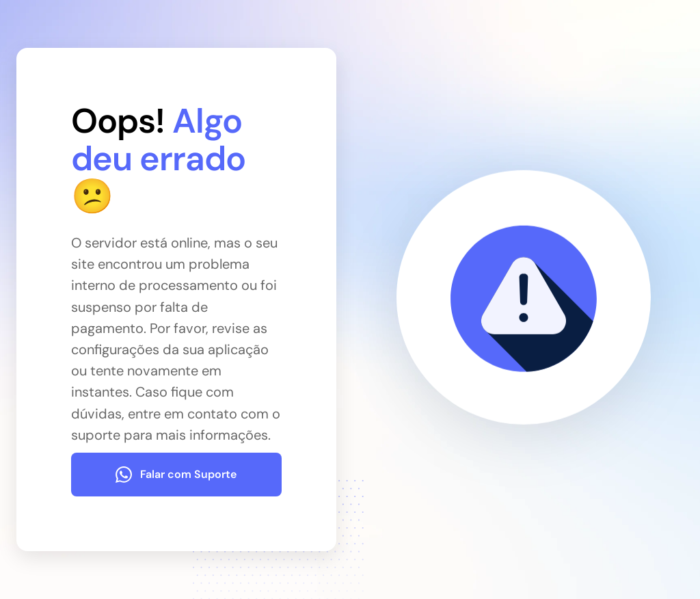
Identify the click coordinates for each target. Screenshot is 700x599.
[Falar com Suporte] (176, 475)
